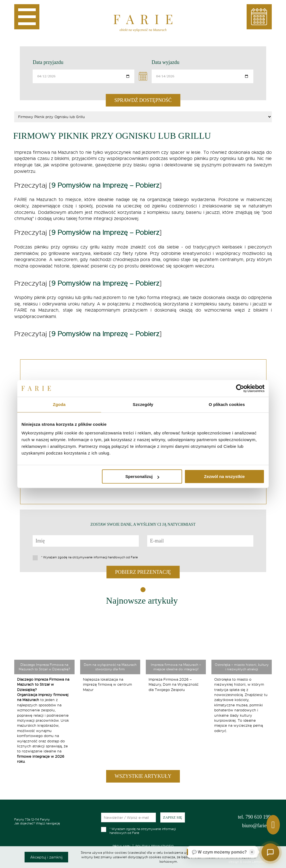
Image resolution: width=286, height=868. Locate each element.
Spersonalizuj (142, 476)
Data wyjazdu (165, 62)
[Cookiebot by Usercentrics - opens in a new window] (240, 388)
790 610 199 (254, 817)
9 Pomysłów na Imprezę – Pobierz (105, 185)
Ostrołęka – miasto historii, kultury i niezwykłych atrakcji (242, 667)
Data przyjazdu (48, 62)
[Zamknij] (252, 852)
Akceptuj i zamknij (46, 857)
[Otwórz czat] (270, 852)
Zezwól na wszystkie (225, 476)
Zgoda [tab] (59, 404)
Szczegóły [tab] (143, 404)
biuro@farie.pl (257, 826)
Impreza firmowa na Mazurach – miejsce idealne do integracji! (176, 667)
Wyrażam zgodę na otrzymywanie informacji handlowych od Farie (90, 557)
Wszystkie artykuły (143, 776)
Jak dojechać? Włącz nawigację (53, 821)
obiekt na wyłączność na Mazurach (143, 30)
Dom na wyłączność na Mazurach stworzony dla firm (110, 667)
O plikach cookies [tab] (227, 404)
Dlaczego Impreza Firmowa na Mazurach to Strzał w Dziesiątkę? (44, 667)
